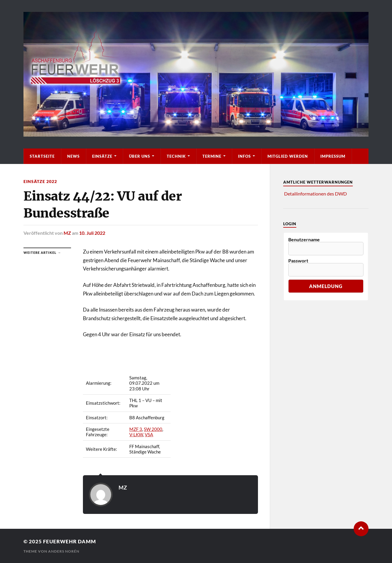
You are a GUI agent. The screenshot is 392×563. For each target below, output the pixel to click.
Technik (176, 156)
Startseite (42, 156)
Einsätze (102, 156)
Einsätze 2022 (40, 181)
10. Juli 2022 (92, 233)
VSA (149, 434)
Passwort (298, 261)
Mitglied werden (288, 156)
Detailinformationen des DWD (315, 194)
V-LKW (136, 434)
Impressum (333, 156)
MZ (67, 233)
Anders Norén (64, 551)
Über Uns (140, 156)
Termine (212, 156)
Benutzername (304, 240)
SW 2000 (153, 429)
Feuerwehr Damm (70, 541)
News (73, 156)
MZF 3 (136, 429)
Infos (244, 156)
